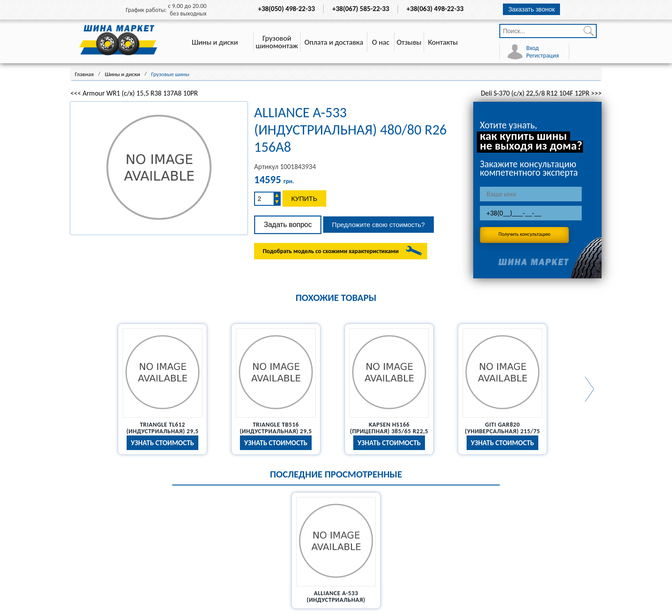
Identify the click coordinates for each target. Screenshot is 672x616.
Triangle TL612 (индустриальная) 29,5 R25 (162, 431)
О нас (381, 42)
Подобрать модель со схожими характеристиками (330, 251)
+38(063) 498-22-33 (435, 9)
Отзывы (409, 42)
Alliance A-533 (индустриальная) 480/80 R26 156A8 (336, 600)
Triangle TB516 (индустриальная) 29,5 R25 (276, 431)
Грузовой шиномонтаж (277, 42)
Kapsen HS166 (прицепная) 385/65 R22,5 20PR (389, 431)
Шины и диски (215, 42)
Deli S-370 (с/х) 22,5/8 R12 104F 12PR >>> (541, 93)
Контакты (443, 42)
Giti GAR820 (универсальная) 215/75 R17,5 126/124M (502, 431)
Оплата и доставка (334, 42)
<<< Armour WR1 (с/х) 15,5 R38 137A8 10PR (134, 93)
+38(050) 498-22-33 (287, 9)
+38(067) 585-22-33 (361, 9)
